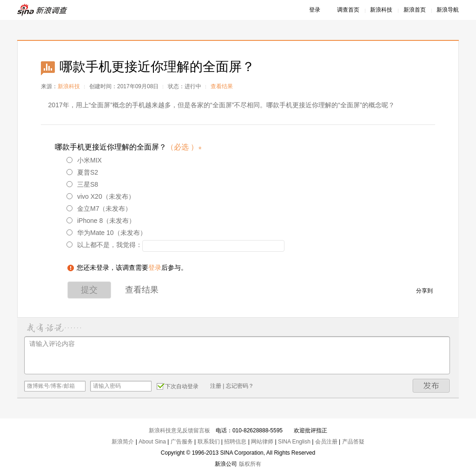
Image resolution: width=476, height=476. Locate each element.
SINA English (294, 442)
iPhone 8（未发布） (101, 221)
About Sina (152, 442)
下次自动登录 (178, 386)
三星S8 (82, 184)
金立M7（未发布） (99, 209)
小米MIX (84, 160)
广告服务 (182, 442)
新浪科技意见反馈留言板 (179, 430)
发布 (431, 386)
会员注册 (326, 442)
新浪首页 (415, 10)
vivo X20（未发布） (101, 196)
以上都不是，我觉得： (104, 245)
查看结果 (222, 86)
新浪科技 (381, 10)
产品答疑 (353, 442)
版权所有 (250, 464)
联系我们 (209, 442)
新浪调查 (43, 10)
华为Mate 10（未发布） (106, 233)
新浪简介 (123, 442)
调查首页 (348, 10)
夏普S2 (82, 172)
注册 (216, 386)
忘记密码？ (240, 386)
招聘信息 (235, 442)
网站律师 (262, 442)
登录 (315, 10)
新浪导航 (448, 10)
